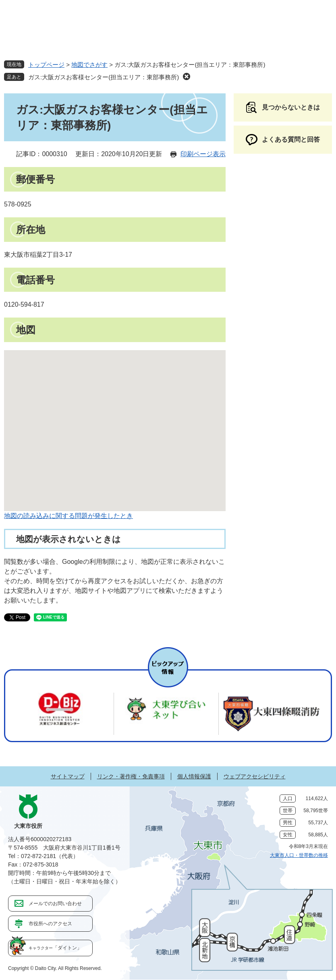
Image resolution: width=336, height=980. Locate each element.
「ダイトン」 (55, 948)
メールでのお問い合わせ (55, 904)
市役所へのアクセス (50, 924)
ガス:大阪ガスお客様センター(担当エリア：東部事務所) (104, 77)
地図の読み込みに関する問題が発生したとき (68, 516)
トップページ (46, 65)
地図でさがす (89, 65)
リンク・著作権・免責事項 (131, 776)
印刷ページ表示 (203, 154)
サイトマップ (68, 776)
